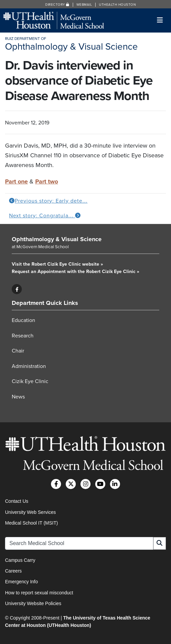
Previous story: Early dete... (48, 201)
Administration (29, 366)
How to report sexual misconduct (39, 593)
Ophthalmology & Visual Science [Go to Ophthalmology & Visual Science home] (57, 239)
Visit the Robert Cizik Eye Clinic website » (57, 264)
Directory (57, 5)
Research (23, 336)
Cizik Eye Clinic (30, 381)
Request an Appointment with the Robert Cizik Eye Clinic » (75, 272)
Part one (16, 181)
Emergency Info (21, 582)
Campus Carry (20, 560)
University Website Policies (33, 603)
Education (23, 320)
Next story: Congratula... (45, 216)
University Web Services (30, 512)
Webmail (84, 5)
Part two (47, 181)
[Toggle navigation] (160, 20)
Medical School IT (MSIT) (32, 523)
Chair (18, 351)
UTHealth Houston (117, 5)
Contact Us (17, 501)
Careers (13, 571)
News (18, 397)
